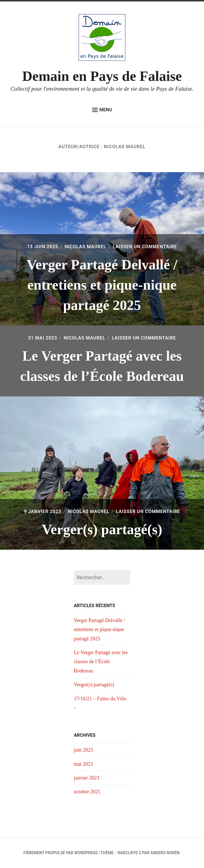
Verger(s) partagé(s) (102, 529)
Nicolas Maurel (85, 247)
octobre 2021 (87, 792)
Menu (102, 110)
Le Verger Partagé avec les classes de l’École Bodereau (101, 662)
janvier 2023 (87, 778)
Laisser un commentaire (145, 247)
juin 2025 (84, 750)
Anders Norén (165, 853)
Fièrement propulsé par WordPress (61, 853)
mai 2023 (83, 764)
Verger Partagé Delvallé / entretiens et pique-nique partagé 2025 (102, 285)
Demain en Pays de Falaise (102, 76)
